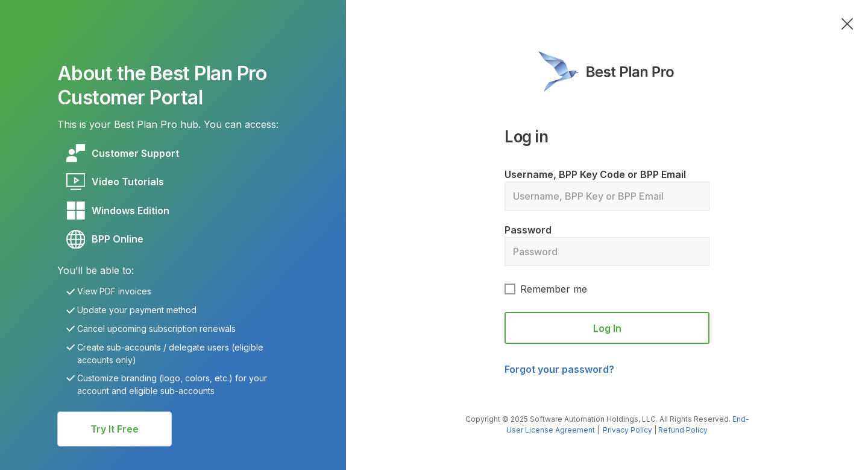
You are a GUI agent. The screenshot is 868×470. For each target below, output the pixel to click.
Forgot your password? (559, 369)
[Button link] (115, 429)
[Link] (135, 153)
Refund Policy (683, 430)
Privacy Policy (627, 430)
